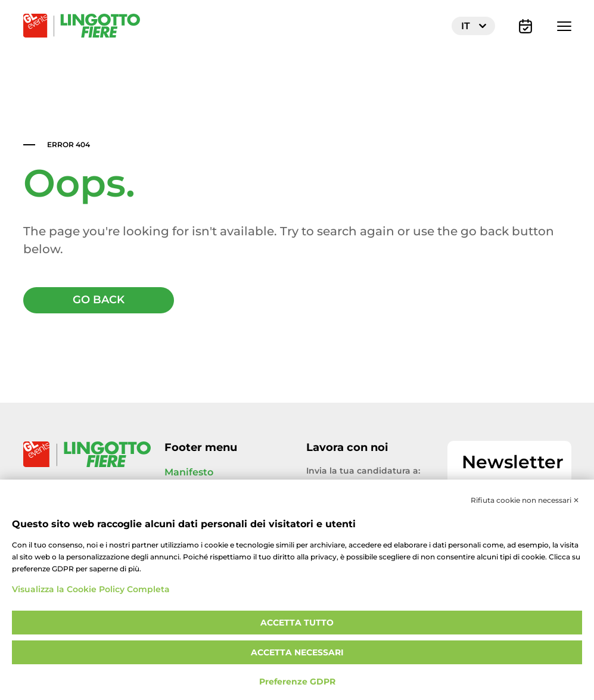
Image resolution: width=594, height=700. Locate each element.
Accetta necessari (297, 653)
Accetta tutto (297, 623)
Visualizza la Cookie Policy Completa (91, 589)
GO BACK (99, 301)
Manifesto (189, 473)
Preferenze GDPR (297, 682)
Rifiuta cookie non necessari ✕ (525, 500)
